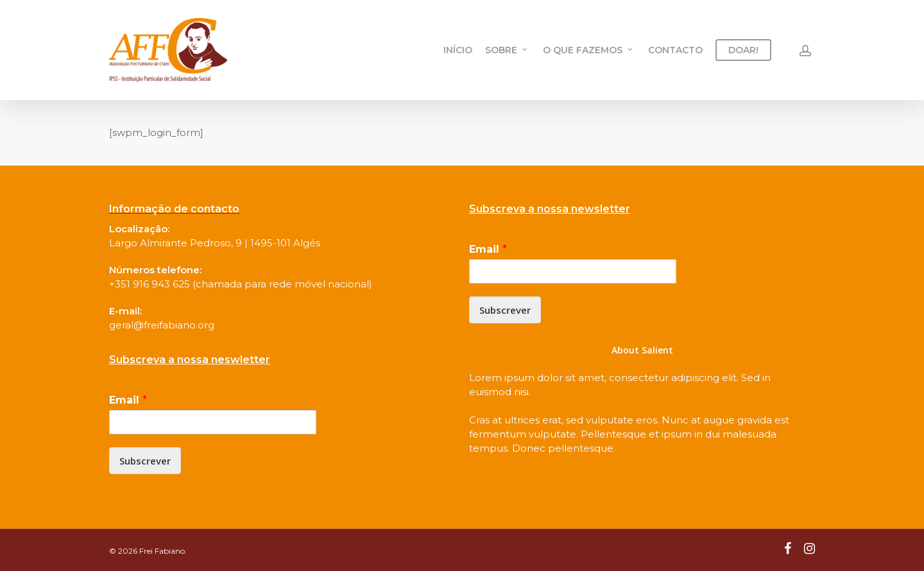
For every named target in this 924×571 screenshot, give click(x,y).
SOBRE (507, 50)
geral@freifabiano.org (162, 325)
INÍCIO (458, 50)
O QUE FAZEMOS (588, 50)
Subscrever (145, 461)
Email (128, 400)
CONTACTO (675, 50)
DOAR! (743, 50)
